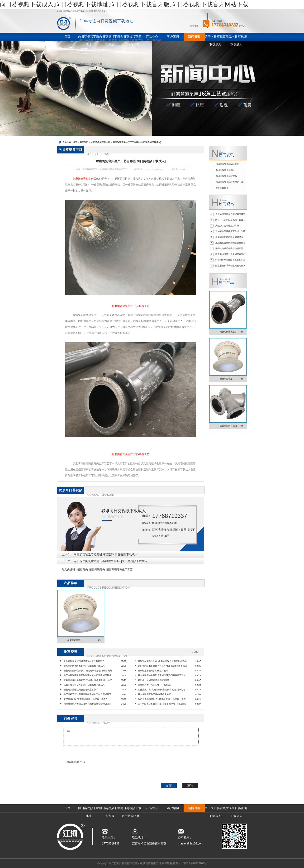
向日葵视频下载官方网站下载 (230, 182)
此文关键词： (70, 569)
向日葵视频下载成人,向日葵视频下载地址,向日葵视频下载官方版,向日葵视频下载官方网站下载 (124, 4)
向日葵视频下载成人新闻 (227, 164)
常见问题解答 (222, 188)
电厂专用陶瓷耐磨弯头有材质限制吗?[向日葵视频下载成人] (111, 561)
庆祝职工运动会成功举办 (227, 226)
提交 (169, 785)
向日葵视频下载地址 (101, 142)
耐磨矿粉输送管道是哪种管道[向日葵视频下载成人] (106, 554)
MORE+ (196, 652)
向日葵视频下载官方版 (226, 176)
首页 (75, 142)
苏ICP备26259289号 (195, 863)
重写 (190, 785)
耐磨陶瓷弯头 (97, 569)
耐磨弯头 (83, 569)
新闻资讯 (84, 142)
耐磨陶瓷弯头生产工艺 (119, 569)
